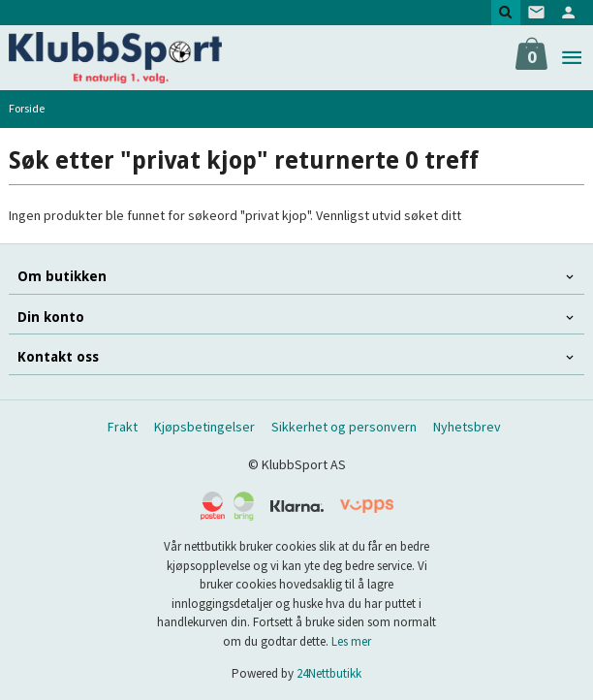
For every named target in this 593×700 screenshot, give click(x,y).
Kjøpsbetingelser (204, 427)
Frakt (123, 427)
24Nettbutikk (329, 673)
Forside (27, 108)
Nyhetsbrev (467, 427)
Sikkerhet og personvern (344, 427)
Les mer (351, 641)
